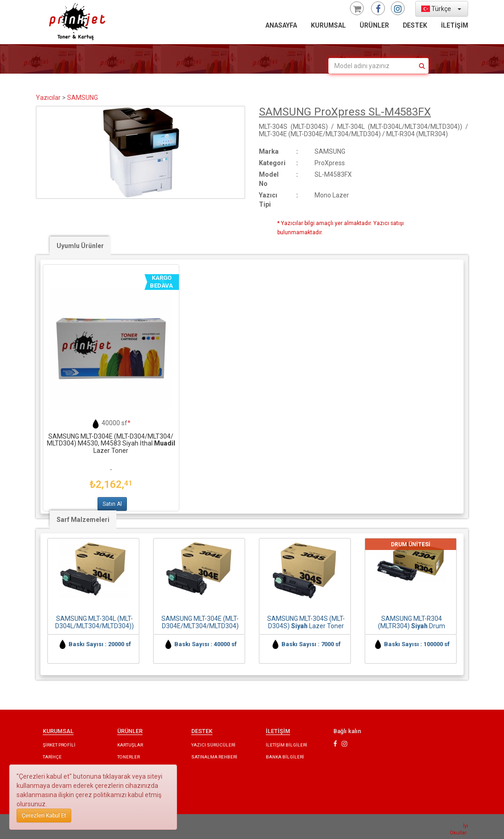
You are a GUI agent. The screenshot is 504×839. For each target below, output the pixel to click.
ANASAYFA (281, 25)
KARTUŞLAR (130, 745)
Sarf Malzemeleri (83, 520)
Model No (269, 179)
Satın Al (112, 504)
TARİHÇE (52, 757)
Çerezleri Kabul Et (44, 816)
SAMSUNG (83, 98)
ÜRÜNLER (374, 25)
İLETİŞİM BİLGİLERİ (286, 745)
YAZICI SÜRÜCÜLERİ (213, 745)
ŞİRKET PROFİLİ (59, 745)
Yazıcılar (48, 98)
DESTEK (415, 25)
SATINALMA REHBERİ (214, 757)
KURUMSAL (328, 25)
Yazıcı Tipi (268, 200)
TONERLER (129, 757)
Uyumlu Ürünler (80, 246)
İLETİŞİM (455, 25)
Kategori (272, 163)
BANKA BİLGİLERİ (285, 757)
